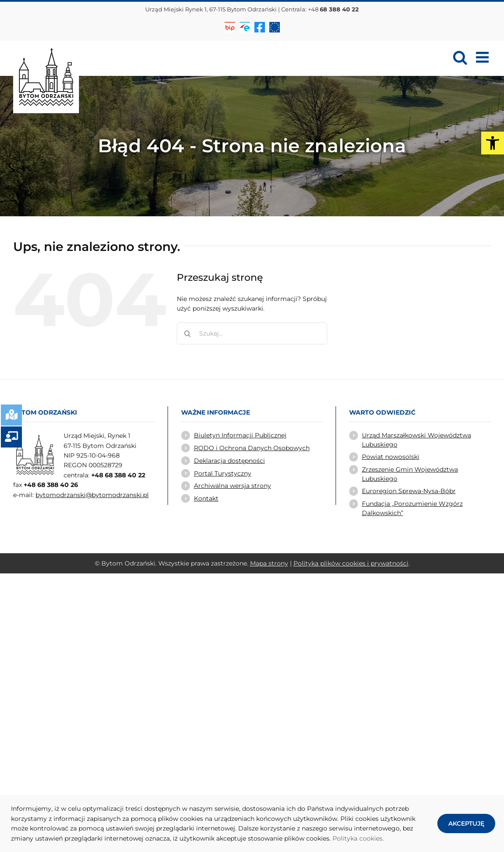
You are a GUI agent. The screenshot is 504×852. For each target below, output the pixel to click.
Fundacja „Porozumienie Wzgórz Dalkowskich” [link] (412, 508)
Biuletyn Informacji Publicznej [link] (240, 435)
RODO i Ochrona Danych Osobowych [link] (252, 448)
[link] (493, 143)
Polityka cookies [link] (357, 838)
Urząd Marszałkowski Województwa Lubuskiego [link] (416, 440)
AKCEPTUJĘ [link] (466, 823)
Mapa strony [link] (269, 563)
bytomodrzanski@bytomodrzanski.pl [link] (92, 495)
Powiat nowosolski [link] (391, 457)
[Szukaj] (188, 333)
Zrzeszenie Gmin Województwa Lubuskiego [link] (410, 474)
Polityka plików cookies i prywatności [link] (351, 563)
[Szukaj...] (252, 333)
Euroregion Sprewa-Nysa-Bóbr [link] (409, 491)
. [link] (383, 838)
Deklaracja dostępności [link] (229, 461)
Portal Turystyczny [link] (223, 473)
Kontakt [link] (206, 498)
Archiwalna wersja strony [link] (232, 486)
